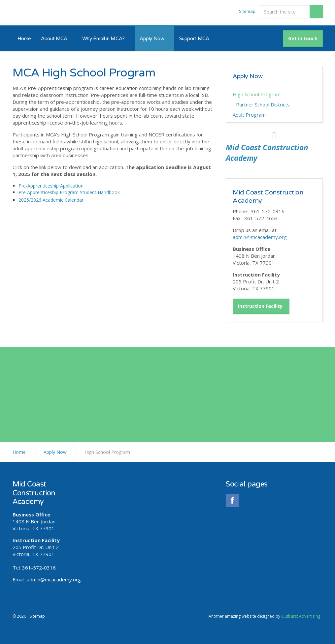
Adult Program (249, 115)
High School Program (257, 94)
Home (24, 39)
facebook (232, 500)
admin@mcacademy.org (260, 237)
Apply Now (152, 39)
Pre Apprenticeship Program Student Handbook (69, 192)
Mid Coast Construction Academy (42, 13)
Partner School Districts (263, 104)
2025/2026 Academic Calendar (51, 200)
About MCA (54, 39)
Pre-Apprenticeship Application (51, 186)
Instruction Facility (260, 306)
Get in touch (303, 38)
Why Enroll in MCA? (103, 39)
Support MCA (194, 39)
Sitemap (247, 11)
